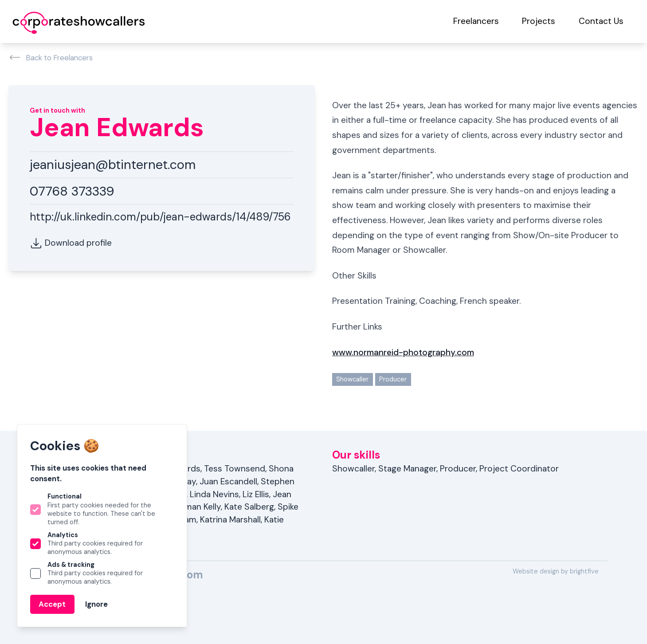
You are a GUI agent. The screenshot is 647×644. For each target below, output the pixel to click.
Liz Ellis (256, 494)
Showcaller (352, 379)
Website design (536, 571)
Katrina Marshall (230, 520)
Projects (539, 21)
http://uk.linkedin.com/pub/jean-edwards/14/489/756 (160, 217)
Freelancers (476, 21)
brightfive (584, 571)
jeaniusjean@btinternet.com (113, 165)
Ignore (96, 604)
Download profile (71, 243)
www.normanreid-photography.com (403, 352)
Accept (52, 604)
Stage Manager (407, 469)
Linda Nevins (214, 494)
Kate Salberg (249, 507)
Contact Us (601, 21)
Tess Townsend (235, 469)
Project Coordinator (519, 469)
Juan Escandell (228, 481)
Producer (393, 379)
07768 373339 (72, 191)
